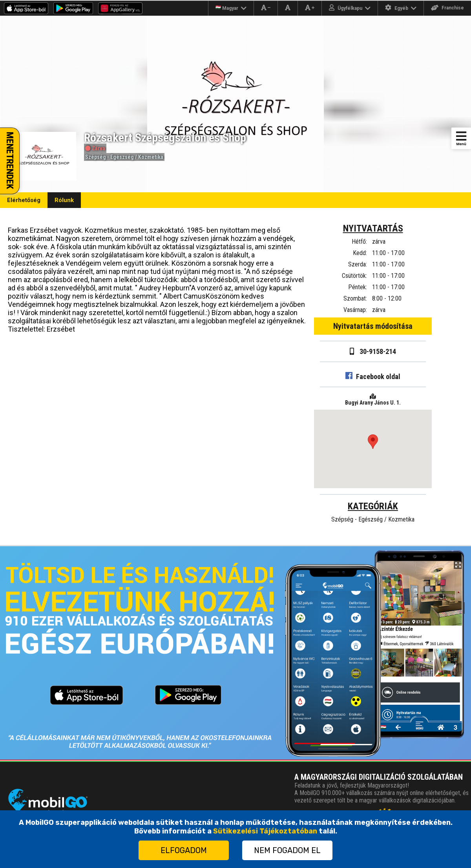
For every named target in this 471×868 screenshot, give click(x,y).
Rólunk (64, 200)
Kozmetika (151, 157)
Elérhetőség (24, 200)
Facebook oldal (373, 377)
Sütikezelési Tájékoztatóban (265, 831)
